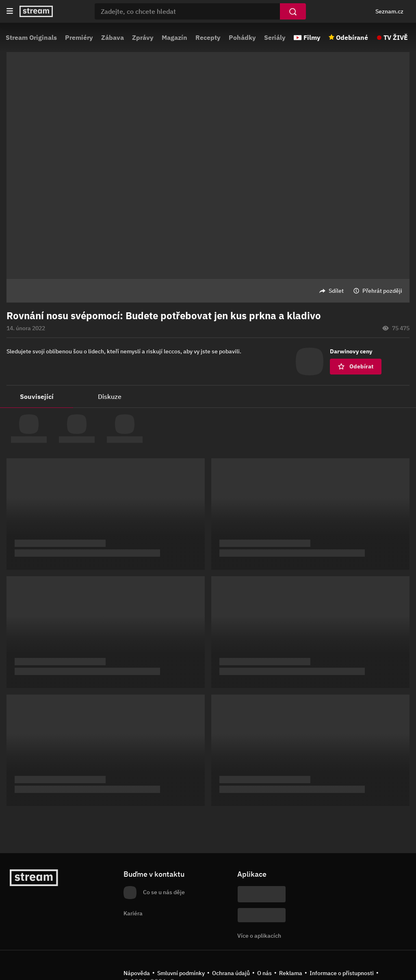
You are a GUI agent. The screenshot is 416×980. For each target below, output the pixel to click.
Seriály (275, 37)
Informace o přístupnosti (342, 973)
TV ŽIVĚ (396, 37)
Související (37, 396)
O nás (264, 973)
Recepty (208, 37)
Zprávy (143, 37)
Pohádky (242, 37)
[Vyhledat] (293, 11)
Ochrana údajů (231, 973)
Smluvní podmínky (181, 973)
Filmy (312, 37)
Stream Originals (31, 37)
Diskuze (110, 396)
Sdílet (336, 291)
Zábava (113, 37)
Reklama (291, 973)
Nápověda (137, 973)
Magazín (174, 37)
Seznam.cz (389, 11)
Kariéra (133, 913)
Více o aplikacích (259, 936)
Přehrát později (382, 291)
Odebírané (352, 37)
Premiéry (79, 37)
